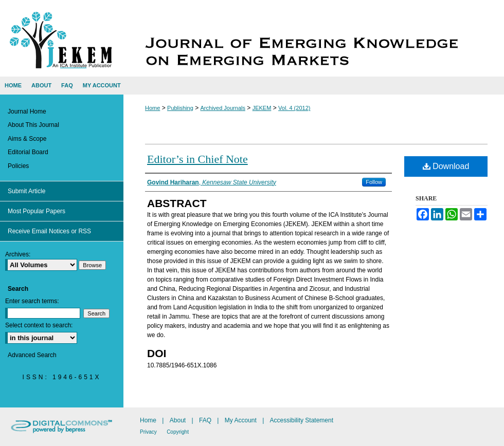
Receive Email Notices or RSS (49, 231)
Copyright (178, 432)
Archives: (18, 254)
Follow (374, 182)
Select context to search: (39, 325)
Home (152, 108)
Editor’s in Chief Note (197, 159)
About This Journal (33, 125)
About (178, 420)
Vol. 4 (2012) (294, 108)
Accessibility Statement (302, 420)
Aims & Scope (27, 139)
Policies (18, 166)
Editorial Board (28, 152)
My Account (241, 420)
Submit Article (26, 191)
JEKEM (262, 108)
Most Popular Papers (37, 211)
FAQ (205, 420)
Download (446, 166)
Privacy (148, 432)
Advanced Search (32, 355)
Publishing (180, 108)
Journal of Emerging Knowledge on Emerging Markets (314, 38)
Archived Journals (223, 108)
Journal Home (27, 112)
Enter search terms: (32, 301)
